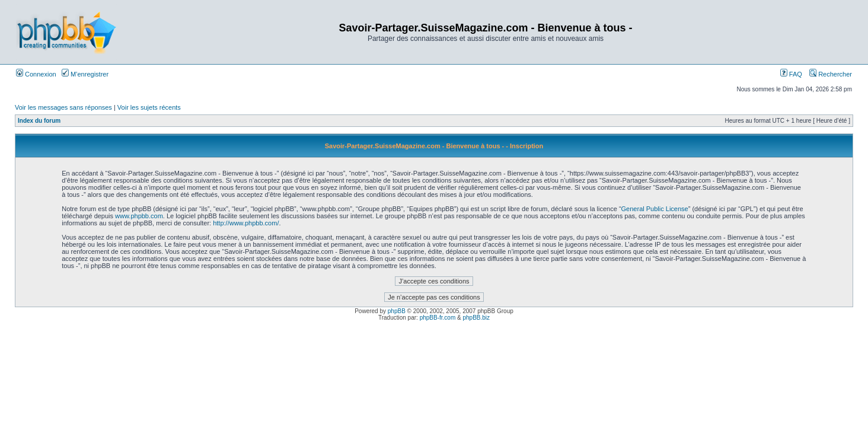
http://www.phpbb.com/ (246, 223)
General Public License (655, 209)
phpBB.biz (476, 318)
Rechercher (831, 74)
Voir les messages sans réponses (63, 107)
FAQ (791, 74)
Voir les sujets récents (149, 107)
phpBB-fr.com (438, 318)
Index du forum (39, 121)
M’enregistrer (85, 74)
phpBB (397, 311)
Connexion (36, 74)
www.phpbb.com (139, 216)
